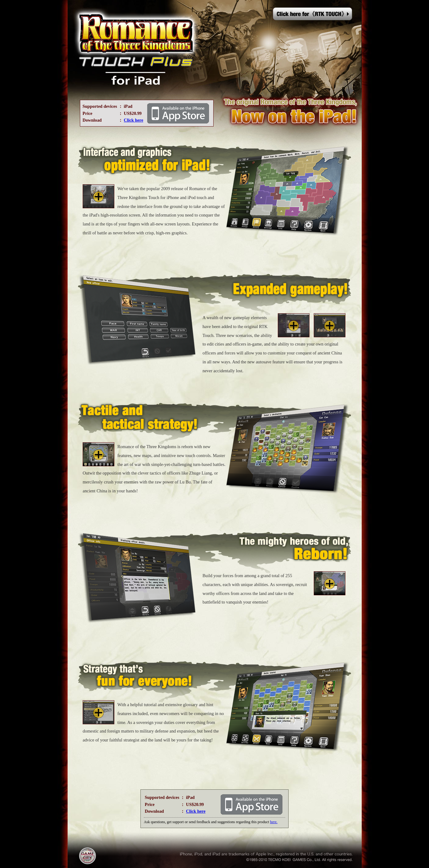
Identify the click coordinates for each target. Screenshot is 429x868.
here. (274, 822)
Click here (134, 120)
